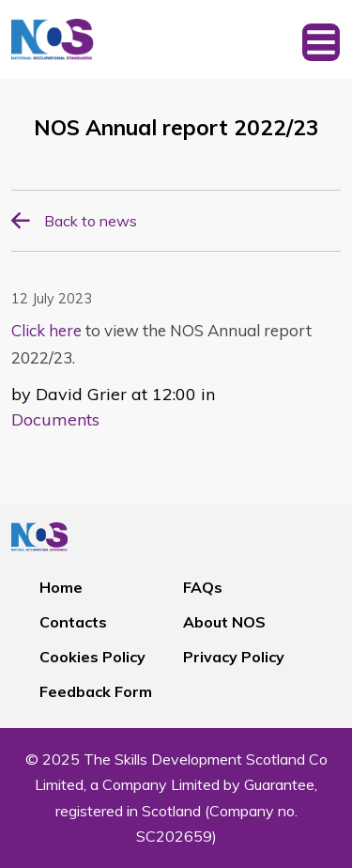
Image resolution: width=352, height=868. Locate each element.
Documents (55, 419)
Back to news (91, 221)
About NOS (224, 622)
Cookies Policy (92, 657)
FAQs (203, 587)
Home (61, 587)
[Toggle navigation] (321, 39)
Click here (46, 330)
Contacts (73, 622)
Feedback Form (96, 691)
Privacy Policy (234, 657)
